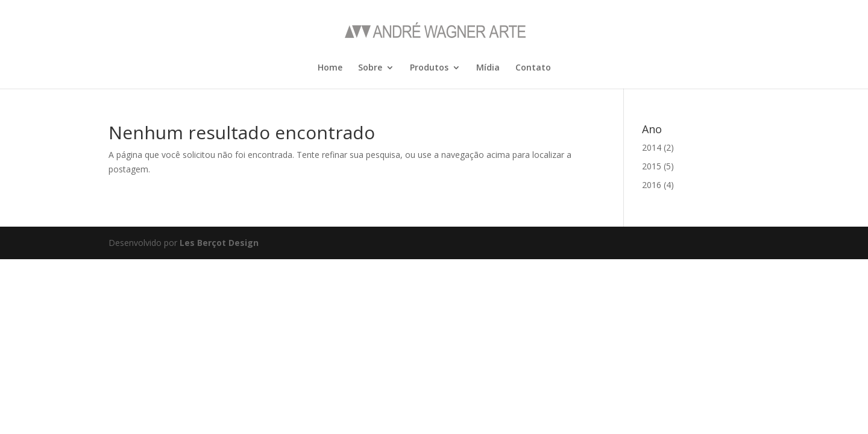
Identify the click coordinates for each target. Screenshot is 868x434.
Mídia (488, 68)
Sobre (370, 68)
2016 (652, 185)
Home (330, 68)
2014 (652, 147)
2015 (652, 166)
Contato (533, 68)
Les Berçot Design (219, 243)
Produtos (429, 68)
